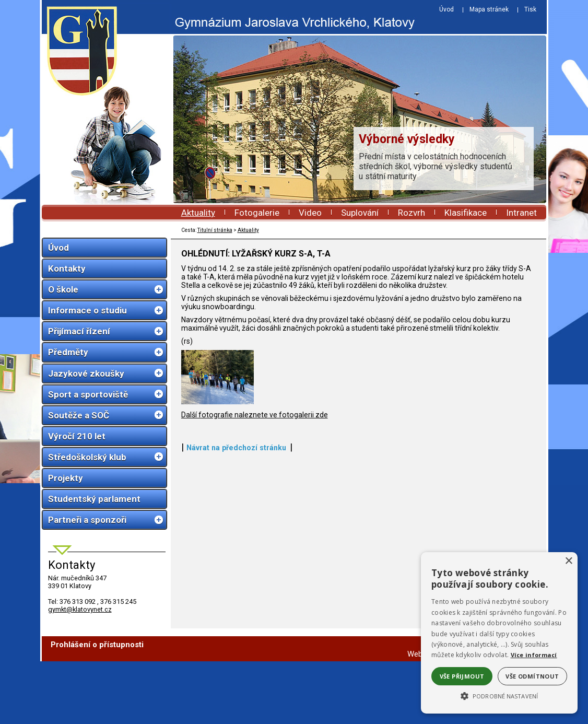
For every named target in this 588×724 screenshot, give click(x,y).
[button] (499, 695)
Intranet (521, 213)
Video (310, 213)
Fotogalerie (257, 213)
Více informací (534, 655)
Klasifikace (466, 213)
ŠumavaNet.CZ (511, 717)
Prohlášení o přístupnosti (97, 707)
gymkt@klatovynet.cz (80, 609)
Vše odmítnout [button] (532, 676)
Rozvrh (411, 213)
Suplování (360, 213)
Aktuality (198, 213)
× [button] (568, 561)
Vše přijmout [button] (462, 676)
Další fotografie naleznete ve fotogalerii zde (255, 634)
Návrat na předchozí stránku (236, 667)
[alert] (499, 633)
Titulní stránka (215, 230)
